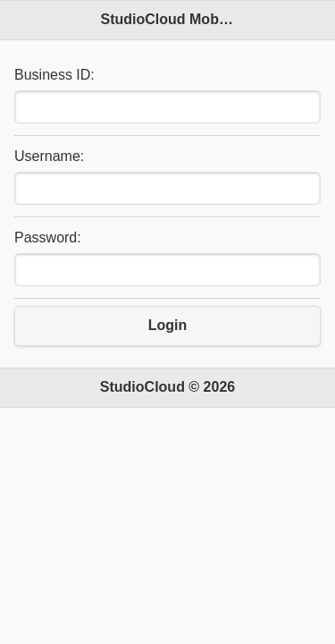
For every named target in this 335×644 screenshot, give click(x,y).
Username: (49, 156)
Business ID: (54, 75)
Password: (48, 237)
